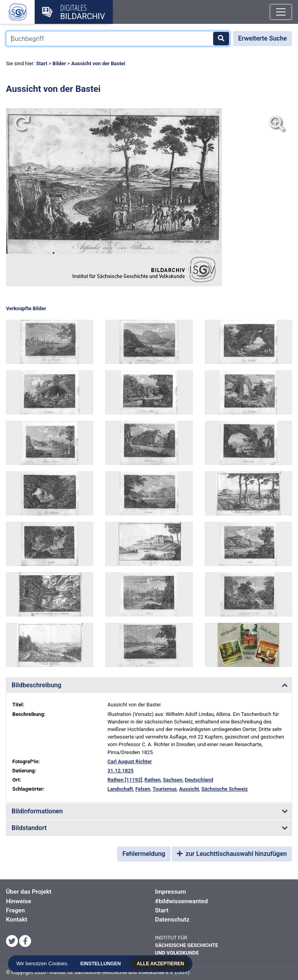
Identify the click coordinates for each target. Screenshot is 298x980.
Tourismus (165, 789)
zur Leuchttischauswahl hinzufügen (232, 854)
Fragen (15, 910)
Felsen (143, 789)
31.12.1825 (121, 771)
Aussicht (189, 789)
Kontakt (17, 920)
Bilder (59, 63)
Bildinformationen (37, 811)
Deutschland (199, 780)
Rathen (153, 780)
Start (41, 63)
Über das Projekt (29, 892)
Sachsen (173, 780)
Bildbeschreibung (36, 685)
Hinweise (19, 901)
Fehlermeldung (144, 854)
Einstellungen (101, 964)
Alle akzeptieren (161, 964)
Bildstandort (29, 828)
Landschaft (120, 789)
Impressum (171, 892)
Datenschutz (172, 920)
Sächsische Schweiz (224, 789)
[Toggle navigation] (281, 12)
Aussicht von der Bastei (98, 63)
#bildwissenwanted (181, 901)
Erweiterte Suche (263, 38)
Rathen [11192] (125, 780)
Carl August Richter (130, 761)
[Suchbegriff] (118, 39)
